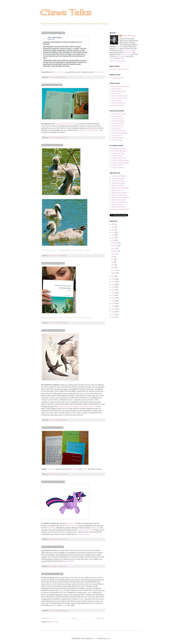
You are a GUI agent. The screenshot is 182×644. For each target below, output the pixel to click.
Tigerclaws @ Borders (118, 207)
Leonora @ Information (118, 131)
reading (122, 58)
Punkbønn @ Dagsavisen (119, 151)
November (115, 246)
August (114, 254)
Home (73, 618)
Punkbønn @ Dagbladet (119, 149)
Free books (50, 469)
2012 (114, 295)
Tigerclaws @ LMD (117, 190)
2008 (114, 306)
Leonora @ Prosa (117, 140)
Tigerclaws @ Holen (118, 205)
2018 (114, 279)
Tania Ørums (71, 523)
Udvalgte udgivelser (117, 78)
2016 (114, 285)
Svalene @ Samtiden (118, 105)
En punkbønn (128, 52)
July (113, 257)
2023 (114, 232)
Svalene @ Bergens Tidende (120, 86)
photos (124, 56)
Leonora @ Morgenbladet (119, 133)
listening (112, 58)
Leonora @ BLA (116, 128)
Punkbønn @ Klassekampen (120, 160)
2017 (114, 282)
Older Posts (100, 618)
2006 (114, 312)
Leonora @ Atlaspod (118, 119)
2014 (114, 290)
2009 (114, 303)
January (114, 273)
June (113, 259)
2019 (114, 276)
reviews (119, 56)
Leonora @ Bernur (117, 126)
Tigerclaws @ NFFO (118, 186)
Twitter (85, 469)
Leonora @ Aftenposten (119, 114)
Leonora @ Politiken (118, 138)
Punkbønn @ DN (117, 156)
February (114, 270)
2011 (114, 298)
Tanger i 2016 (96, 528)
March (113, 267)
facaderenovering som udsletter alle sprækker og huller (76, 406)
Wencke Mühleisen (72, 526)
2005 (114, 314)
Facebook (75, 469)
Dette (62, 590)
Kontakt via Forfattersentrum (120, 69)
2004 (114, 317)
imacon (95, 638)
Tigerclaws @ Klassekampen (120, 197)
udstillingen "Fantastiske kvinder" (89, 130)
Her (64, 605)
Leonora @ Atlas (116, 116)
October (114, 248)
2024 (114, 230)
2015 (114, 287)
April (113, 265)
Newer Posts (46, 618)
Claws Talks (66, 12)
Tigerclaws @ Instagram (119, 200)
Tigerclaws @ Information (119, 202)
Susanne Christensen (54, 77)
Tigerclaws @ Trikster (118, 181)
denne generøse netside (86, 530)
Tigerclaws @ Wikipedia (119, 176)
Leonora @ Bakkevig (118, 121)
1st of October (99, 72)
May (113, 262)
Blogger (108, 638)
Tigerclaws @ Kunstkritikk (119, 193)
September (115, 251)
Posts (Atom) (54, 622)
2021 (114, 238)
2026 (114, 224)
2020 (114, 241)
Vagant (117, 49)
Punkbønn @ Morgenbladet (120, 163)
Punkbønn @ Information (119, 158)
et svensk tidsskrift (83, 534)
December (115, 243)
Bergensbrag (51, 528)
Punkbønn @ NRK (117, 165)
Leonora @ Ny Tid (117, 135)
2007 (114, 309)
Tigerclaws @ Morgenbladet (120, 188)
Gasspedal (120, 47)
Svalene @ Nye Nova (118, 103)
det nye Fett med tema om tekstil (67, 124)
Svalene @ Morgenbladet (119, 98)
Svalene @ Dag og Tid (118, 91)
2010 (114, 301)
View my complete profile (117, 61)
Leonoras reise (126, 54)
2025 (114, 227)
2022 (114, 235)
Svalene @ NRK (116, 101)
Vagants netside (68, 561)
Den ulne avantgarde (129, 51)
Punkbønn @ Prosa (117, 168)
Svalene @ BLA (116, 89)
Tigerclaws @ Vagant (118, 179)
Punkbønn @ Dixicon (118, 153)
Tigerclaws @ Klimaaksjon (119, 195)
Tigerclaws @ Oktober (118, 183)
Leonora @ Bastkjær (118, 123)
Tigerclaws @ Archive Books (120, 209)
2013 (114, 293)
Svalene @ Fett (116, 94)
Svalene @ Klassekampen (119, 96)
